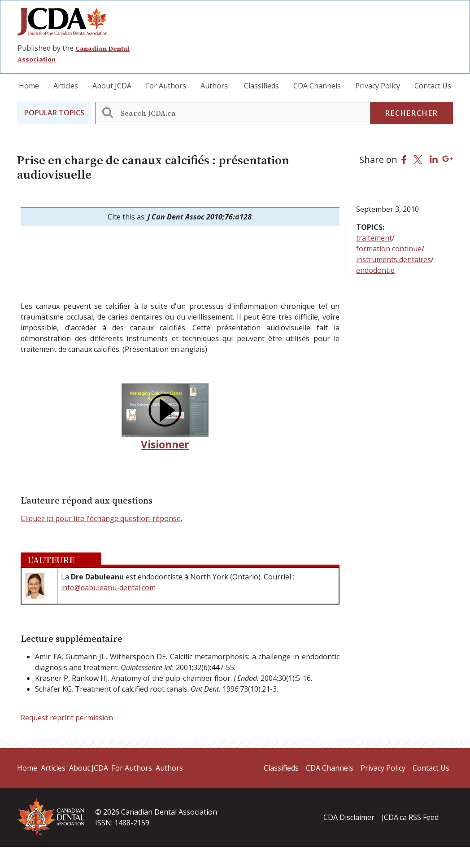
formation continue (389, 249)
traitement (374, 238)
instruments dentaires (394, 259)
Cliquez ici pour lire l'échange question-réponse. (101, 518)
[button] (54, 113)
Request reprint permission (67, 718)
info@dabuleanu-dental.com (108, 587)
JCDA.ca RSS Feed (410, 817)
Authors (214, 86)
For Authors (166, 86)
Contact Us (433, 86)
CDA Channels (317, 86)
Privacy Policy (378, 86)
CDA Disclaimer (349, 817)
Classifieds (261, 86)
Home (29, 86)
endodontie (375, 270)
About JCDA (112, 86)
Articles (66, 86)
